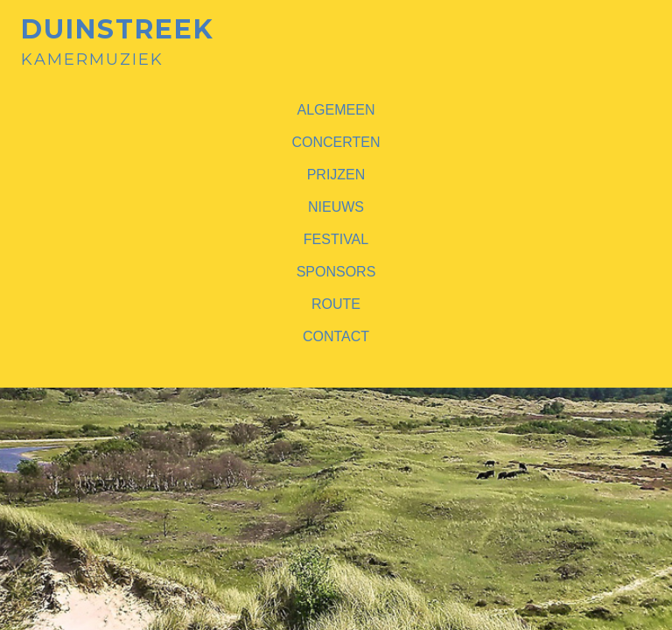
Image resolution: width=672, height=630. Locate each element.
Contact (336, 336)
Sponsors (336, 272)
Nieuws (336, 207)
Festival (336, 239)
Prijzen (336, 175)
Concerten (336, 142)
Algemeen (336, 110)
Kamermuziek (118, 42)
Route (336, 304)
